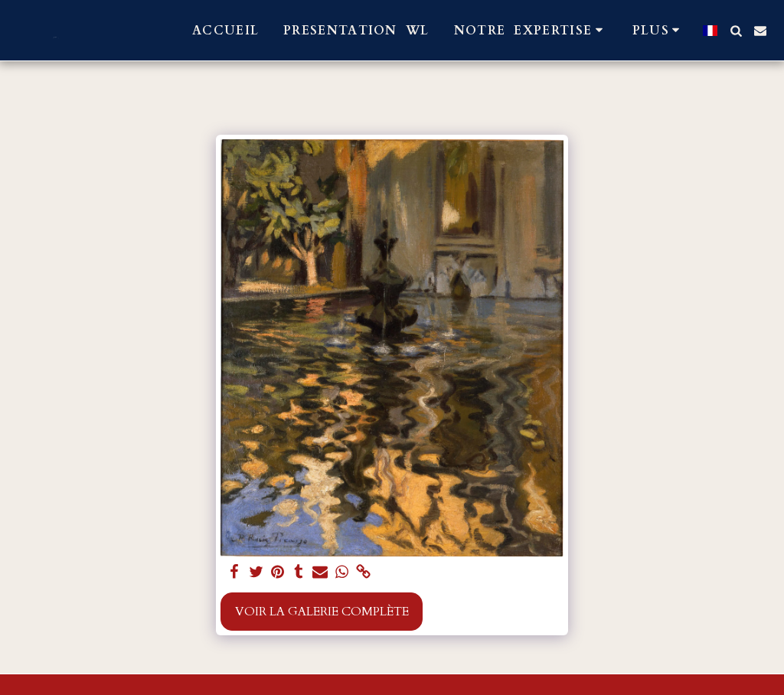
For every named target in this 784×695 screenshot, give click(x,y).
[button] (531, 30)
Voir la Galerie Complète (322, 612)
